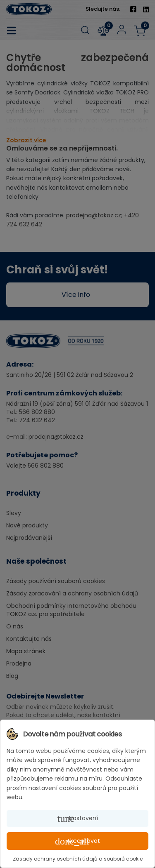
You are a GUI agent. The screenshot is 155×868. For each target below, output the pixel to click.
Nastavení (78, 819)
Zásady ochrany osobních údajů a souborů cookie (78, 859)
